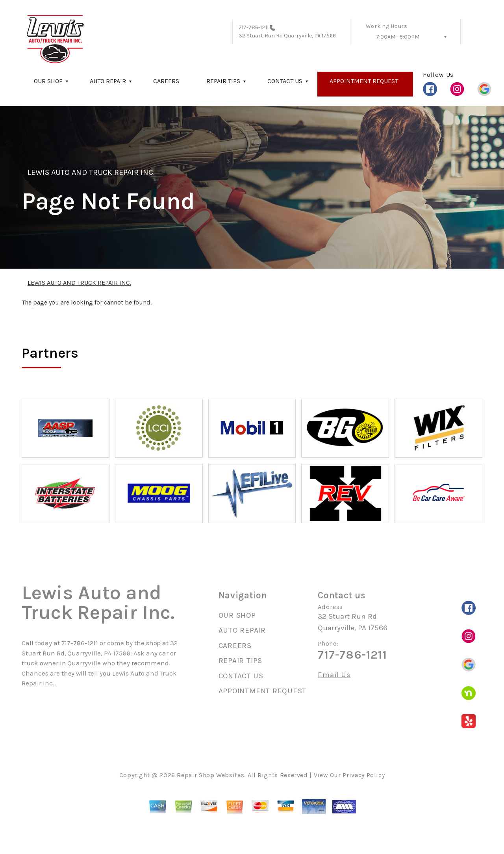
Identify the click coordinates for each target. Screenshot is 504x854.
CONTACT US (285, 81)
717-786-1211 (254, 27)
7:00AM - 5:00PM (398, 37)
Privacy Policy (364, 775)
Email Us (334, 675)
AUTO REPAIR (108, 81)
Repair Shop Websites (210, 775)
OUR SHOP (48, 81)
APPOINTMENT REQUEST (364, 81)
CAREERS (166, 81)
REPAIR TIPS (223, 81)
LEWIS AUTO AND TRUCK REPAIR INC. (91, 172)
